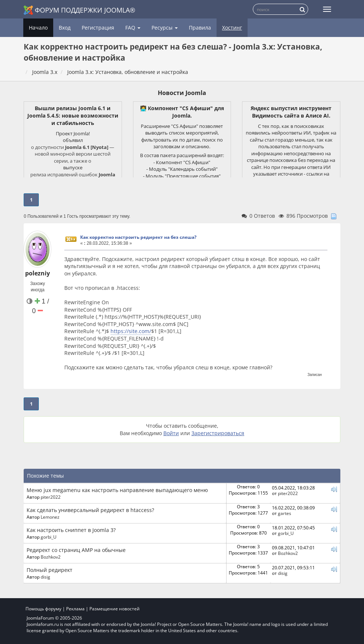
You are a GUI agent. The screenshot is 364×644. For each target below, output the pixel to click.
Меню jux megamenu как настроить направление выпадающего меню (117, 490)
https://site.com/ (131, 331)
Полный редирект (50, 570)
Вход (65, 28)
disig (45, 577)
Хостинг (232, 28)
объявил (73, 140)
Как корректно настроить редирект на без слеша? (138, 237)
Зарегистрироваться (218, 433)
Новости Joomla (182, 93)
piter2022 (51, 497)
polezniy (38, 273)
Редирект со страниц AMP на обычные (76, 550)
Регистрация (98, 28)
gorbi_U (49, 537)
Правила (200, 28)
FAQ (133, 28)
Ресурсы (165, 28)
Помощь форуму (43, 609)
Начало (38, 28)
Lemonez (50, 517)
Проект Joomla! (73, 133)
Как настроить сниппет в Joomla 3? (71, 530)
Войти (171, 433)
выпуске (73, 167)
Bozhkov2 (51, 557)
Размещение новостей (115, 609)
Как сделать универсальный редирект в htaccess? (90, 510)
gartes (285, 513)
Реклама (75, 609)
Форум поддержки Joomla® (79, 10)
